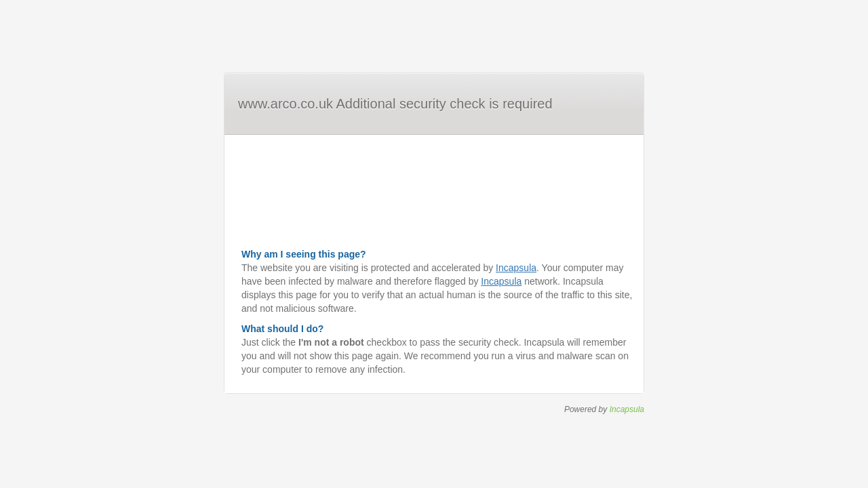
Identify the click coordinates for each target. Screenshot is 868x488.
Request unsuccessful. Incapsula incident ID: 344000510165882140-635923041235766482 (434, 244)
